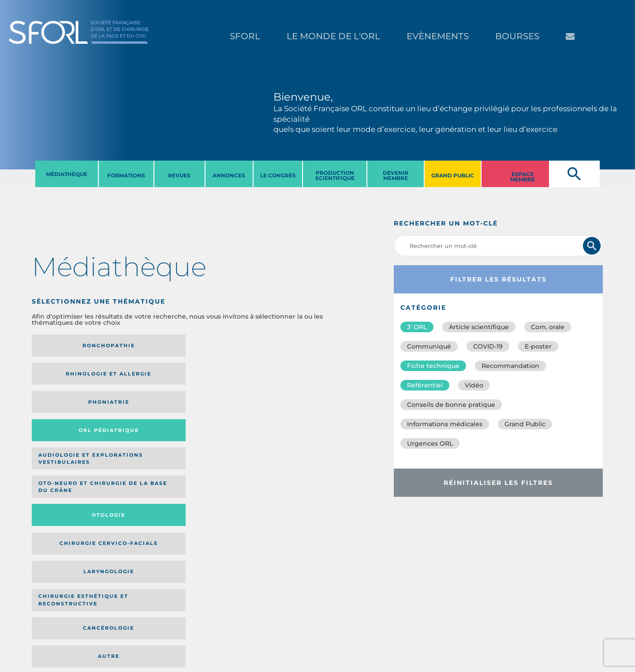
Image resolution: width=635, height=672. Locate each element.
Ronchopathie (67, 345)
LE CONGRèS (278, 175)
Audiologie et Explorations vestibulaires (64, 380)
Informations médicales (445, 424)
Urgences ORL (430, 443)
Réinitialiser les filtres (498, 483)
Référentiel (425, 385)
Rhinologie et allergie (142, 346)
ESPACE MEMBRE (523, 177)
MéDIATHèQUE (67, 174)
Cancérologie (222, 418)
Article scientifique (479, 327)
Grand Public (525, 424)
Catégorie (213, 477)
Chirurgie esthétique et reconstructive (145, 418)
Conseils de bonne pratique (451, 405)
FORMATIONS (126, 175)
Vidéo (474, 385)
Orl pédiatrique (293, 346)
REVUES (179, 175)
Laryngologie (67, 418)
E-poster (538, 346)
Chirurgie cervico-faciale (289, 380)
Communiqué (429, 346)
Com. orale (548, 327)
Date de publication (314, 477)
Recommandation (510, 366)
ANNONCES (229, 175)
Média (262, 477)
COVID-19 (488, 346)
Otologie (222, 380)
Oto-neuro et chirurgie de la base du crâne (141, 380)
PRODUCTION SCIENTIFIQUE (335, 175)
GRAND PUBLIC (453, 175)
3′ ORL (417, 327)
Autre (300, 418)
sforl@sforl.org (161, 618)
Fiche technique (433, 366)
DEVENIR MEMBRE (396, 175)
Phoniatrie (222, 345)
